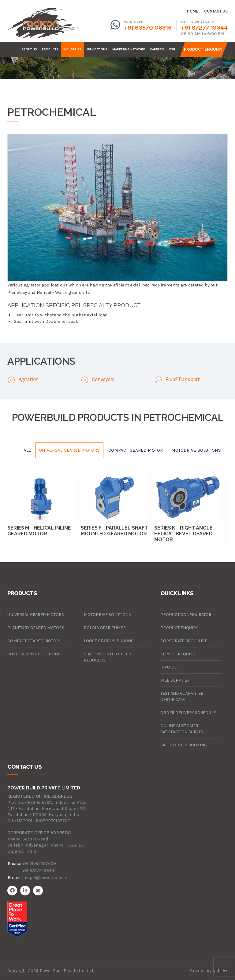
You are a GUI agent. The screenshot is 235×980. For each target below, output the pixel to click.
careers (157, 49)
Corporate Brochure (184, 641)
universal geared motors (69, 450)
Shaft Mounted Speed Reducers (108, 657)
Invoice (168, 667)
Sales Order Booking (184, 745)
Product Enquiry (203, 49)
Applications (97, 49)
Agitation (28, 379)
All (27, 450)
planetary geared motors (36, 628)
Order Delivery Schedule (188, 713)
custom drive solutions (34, 654)
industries (72, 49)
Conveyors (103, 379)
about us (29, 49)
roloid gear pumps (105, 628)
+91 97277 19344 (204, 28)
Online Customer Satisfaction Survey (182, 729)
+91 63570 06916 (148, 28)
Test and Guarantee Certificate (182, 696)
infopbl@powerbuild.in (45, 877)
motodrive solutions (196, 450)
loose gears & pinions (109, 641)
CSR (172, 49)
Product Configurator (186, 615)
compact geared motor (136, 450)
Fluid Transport (182, 379)
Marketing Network (129, 49)
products (50, 49)
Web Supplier (175, 680)
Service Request (178, 654)
